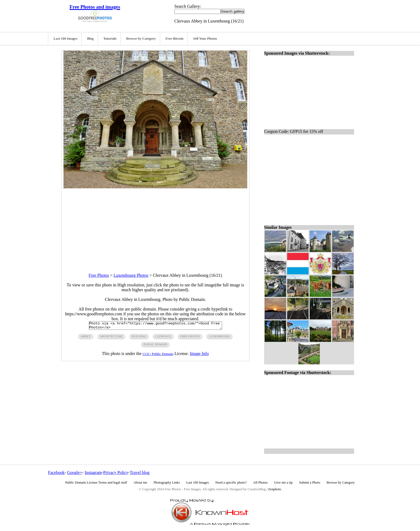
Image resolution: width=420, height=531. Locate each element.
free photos (190, 338)
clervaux (163, 338)
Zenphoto (275, 489)
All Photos (260, 483)
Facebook (56, 472)
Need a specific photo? (231, 483)
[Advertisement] (155, 226)
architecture (111, 338)
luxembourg (220, 338)
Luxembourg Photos (131, 275)
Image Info (199, 355)
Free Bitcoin (175, 39)
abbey (86, 338)
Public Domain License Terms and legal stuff (96, 483)
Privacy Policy (116, 472)
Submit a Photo (310, 483)
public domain (155, 346)
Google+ (75, 472)
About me (140, 483)
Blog (90, 39)
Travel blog (140, 472)
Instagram (93, 472)
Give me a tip (283, 483)
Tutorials (110, 39)
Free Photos (99, 275)
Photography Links (167, 483)
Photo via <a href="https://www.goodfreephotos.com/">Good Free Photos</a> (155, 326)
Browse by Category (141, 39)
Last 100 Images (65, 39)
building (139, 338)
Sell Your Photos (205, 39)
